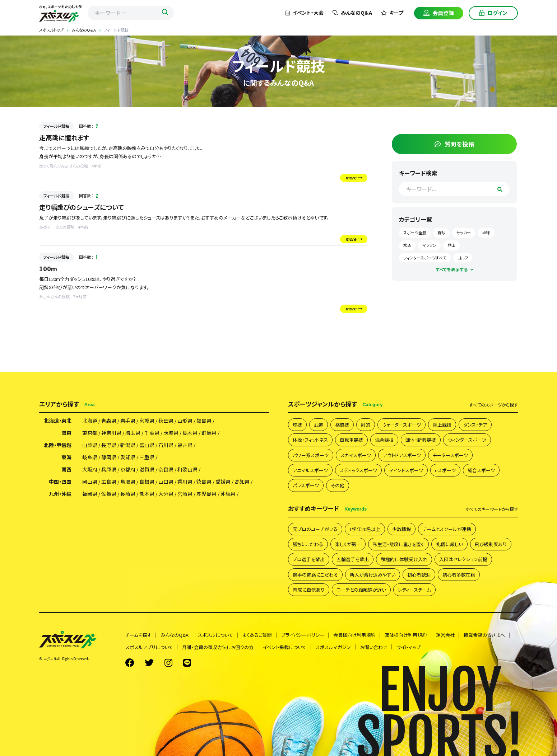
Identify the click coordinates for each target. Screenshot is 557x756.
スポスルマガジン (334, 647)
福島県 (204, 421)
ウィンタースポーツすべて (443, 256)
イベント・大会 (305, 13)
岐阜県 (90, 457)
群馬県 (209, 433)
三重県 (147, 457)
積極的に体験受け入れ (404, 560)
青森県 (109, 421)
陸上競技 (442, 425)
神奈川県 (111, 433)
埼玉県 (133, 433)
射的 (366, 425)
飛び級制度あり (491, 544)
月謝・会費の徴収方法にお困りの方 (218, 647)
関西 (66, 470)
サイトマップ (409, 647)
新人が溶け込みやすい (373, 575)
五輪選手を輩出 (353, 560)
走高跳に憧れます (64, 137)
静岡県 (109, 457)
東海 (66, 457)
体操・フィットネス (310, 440)
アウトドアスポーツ (402, 455)
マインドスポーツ (406, 470)
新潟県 (128, 445)
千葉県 (152, 433)
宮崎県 (185, 494)
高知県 (242, 482)
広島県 (109, 482)
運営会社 (446, 635)
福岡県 (90, 494)
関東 (66, 433)
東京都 (90, 433)
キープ (392, 13)
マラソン (467, 244)
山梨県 (90, 445)
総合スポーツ (481, 470)
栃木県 (190, 433)
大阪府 (90, 470)
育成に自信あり (309, 590)
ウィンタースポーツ (467, 440)
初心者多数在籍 (459, 575)
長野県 (109, 445)
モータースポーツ (450, 455)
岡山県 (90, 482)
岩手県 (128, 421)
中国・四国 (60, 482)
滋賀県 (147, 470)
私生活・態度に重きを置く (398, 544)
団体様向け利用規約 (406, 635)
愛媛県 (223, 482)
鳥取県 (128, 482)
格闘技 (342, 425)
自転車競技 (351, 440)
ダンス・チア (475, 425)
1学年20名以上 (365, 529)
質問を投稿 (464, 142)
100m (48, 268)
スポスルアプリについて (149, 647)
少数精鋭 (401, 529)
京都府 (128, 470)
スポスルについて (216, 635)
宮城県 (147, 421)
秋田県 (166, 421)
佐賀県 (109, 494)
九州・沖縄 (60, 494)
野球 (460, 231)
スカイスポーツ (356, 455)
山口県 (166, 482)
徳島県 (204, 482)
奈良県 (166, 470)
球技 (297, 425)
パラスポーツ (306, 486)
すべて (493, 405)
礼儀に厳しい (449, 544)
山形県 (185, 421)
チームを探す (138, 635)
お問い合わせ (374, 647)
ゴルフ (481, 256)
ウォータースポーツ (401, 425)
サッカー (482, 231)
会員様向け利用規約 (355, 635)
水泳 (445, 244)
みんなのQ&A (352, 13)
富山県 (147, 445)
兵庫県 (109, 470)
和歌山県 (187, 470)
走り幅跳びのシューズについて (82, 207)
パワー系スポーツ (311, 455)
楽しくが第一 (348, 544)
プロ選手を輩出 (309, 560)
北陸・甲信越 (58, 445)
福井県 (185, 445)
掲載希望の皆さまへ (485, 635)
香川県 (185, 482)
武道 (319, 425)
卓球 (426, 244)
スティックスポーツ (358, 470)
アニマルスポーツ (310, 470)
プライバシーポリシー (303, 635)
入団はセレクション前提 (463, 560)
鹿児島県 (206, 494)
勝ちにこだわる (308, 544)
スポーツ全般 (433, 231)
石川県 (166, 445)
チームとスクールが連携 (447, 529)
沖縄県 (228, 494)
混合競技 (384, 440)
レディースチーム (414, 590)
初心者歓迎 (419, 575)
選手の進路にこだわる (315, 575)
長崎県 (128, 494)
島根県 (147, 482)
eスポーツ (445, 470)
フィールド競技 (56, 126)
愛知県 (128, 457)
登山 (489, 244)
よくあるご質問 (257, 635)
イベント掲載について (285, 647)
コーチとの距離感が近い (361, 590)
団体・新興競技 (421, 440)
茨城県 (171, 433)
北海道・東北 (58, 421)
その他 (338, 486)
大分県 (166, 494)
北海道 (90, 421)
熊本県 (147, 494)
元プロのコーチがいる (315, 529)
